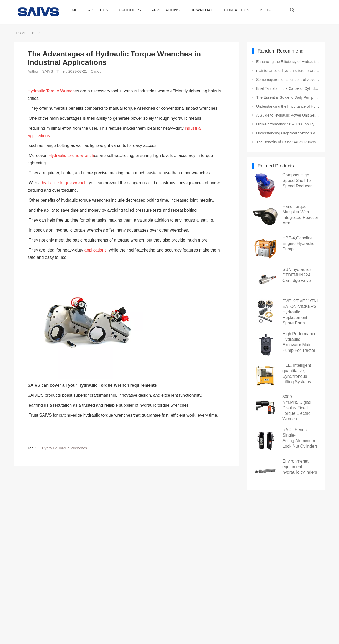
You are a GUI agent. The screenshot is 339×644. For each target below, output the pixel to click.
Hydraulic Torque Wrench (51, 91)
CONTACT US (237, 10)
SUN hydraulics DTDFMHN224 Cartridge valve (297, 275)
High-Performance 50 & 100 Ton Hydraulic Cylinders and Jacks (288, 124)
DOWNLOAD (202, 10)
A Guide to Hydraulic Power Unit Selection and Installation (288, 115)
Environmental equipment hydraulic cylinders (300, 467)
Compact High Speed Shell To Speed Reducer (297, 180)
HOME (72, 10)
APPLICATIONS (166, 10)
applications (96, 250)
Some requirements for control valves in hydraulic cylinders (288, 80)
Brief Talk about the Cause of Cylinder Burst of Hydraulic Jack (288, 88)
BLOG (265, 10)
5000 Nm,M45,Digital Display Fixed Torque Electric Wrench (297, 408)
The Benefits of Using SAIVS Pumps (286, 142)
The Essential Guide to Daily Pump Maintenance (288, 97)
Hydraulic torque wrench (71, 156)
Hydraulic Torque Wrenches (64, 448)
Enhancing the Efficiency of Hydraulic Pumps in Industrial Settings (288, 62)
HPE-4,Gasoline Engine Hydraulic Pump (298, 244)
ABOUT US (98, 10)
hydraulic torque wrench (64, 183)
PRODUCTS (130, 10)
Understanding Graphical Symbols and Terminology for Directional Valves (288, 133)
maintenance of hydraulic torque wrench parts (288, 71)
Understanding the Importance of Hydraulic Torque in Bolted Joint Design (288, 106)
